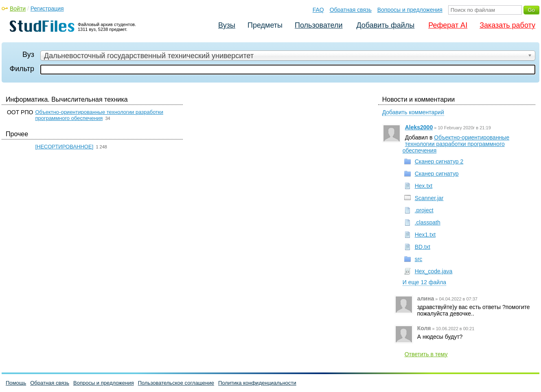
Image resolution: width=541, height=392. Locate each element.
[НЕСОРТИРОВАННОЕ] (64, 147)
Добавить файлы (385, 25)
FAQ (318, 10)
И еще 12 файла (424, 282)
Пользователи (319, 25)
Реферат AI (448, 25)
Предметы (265, 25)
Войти (18, 9)
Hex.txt (424, 186)
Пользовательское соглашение (176, 383)
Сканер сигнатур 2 (439, 161)
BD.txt (423, 247)
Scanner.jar (429, 198)
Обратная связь (351, 10)
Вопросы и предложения (410, 10)
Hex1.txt (425, 235)
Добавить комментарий (413, 112)
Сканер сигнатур (437, 174)
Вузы (227, 25)
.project (424, 210)
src (419, 259)
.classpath (428, 222)
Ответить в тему (426, 354)
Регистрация (47, 9)
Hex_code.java (434, 271)
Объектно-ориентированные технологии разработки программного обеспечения (99, 115)
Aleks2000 (419, 127)
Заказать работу (507, 25)
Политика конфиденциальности (257, 383)
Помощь (16, 383)
